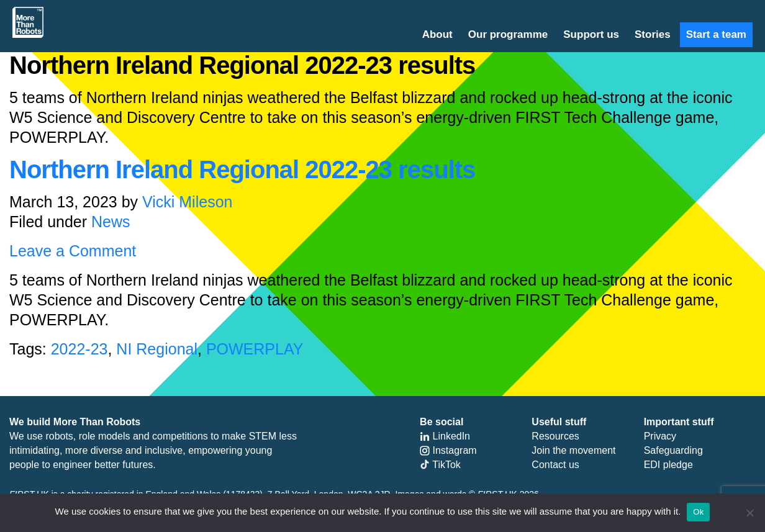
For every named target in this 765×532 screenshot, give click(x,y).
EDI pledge (668, 465)
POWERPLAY (255, 349)
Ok (698, 512)
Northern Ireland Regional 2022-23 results (242, 169)
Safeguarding (673, 450)
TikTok (440, 465)
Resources (555, 436)
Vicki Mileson (187, 202)
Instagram (448, 450)
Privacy (660, 436)
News (111, 222)
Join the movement (573, 450)
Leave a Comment (73, 251)
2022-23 (79, 349)
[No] (749, 513)
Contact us (555, 465)
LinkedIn (445, 436)
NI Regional (157, 349)
